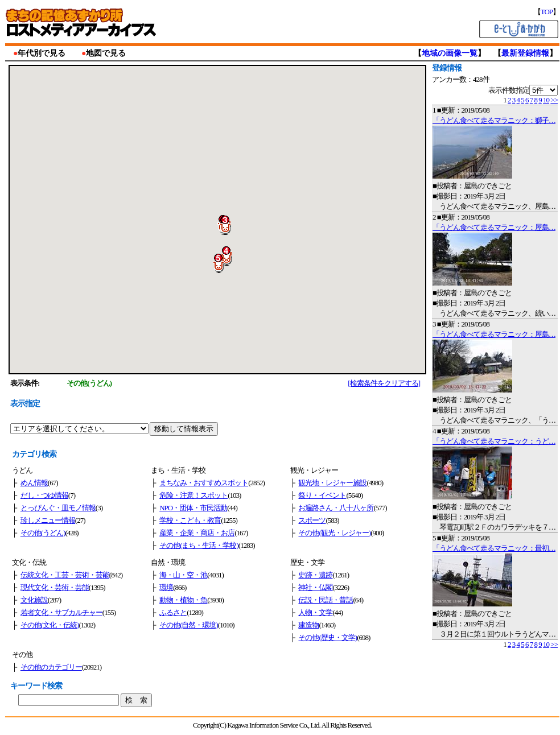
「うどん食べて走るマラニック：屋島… (494, 227)
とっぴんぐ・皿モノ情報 (58, 508)
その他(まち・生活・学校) (199, 545)
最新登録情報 (525, 53)
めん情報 (34, 483)
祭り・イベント (322, 495)
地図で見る (106, 53)
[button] (229, 225)
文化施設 (34, 600)
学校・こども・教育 (190, 520)
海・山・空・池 (183, 575)
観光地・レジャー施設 (332, 483)
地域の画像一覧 (450, 53)
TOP (547, 12)
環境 (166, 587)
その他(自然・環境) (189, 625)
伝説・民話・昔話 (326, 600)
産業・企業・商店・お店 (197, 533)
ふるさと (173, 612)
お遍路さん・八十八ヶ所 (336, 508)
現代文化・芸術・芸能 (55, 587)
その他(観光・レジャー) (334, 533)
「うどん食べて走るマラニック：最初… (494, 548)
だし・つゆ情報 (44, 495)
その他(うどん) (43, 533)
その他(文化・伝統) (50, 625)
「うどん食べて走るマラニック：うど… (494, 441)
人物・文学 (315, 612)
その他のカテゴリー (51, 667)
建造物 (308, 625)
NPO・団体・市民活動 (193, 508)
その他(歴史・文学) (328, 637)
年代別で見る (42, 53)
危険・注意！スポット (193, 495)
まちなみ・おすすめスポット (204, 483)
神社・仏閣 (315, 587)
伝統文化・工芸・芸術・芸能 (65, 575)
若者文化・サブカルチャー (61, 612)
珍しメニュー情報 (48, 520)
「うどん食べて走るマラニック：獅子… (494, 120)
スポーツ (312, 520)
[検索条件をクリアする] (384, 383)
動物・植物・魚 (183, 600)
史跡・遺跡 (315, 575)
